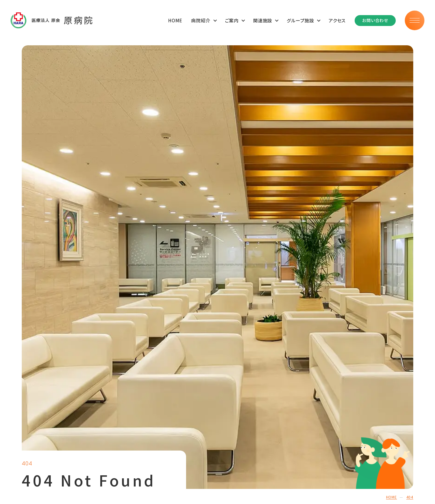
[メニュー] (415, 20)
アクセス (337, 20)
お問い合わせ (375, 20)
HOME (175, 20)
